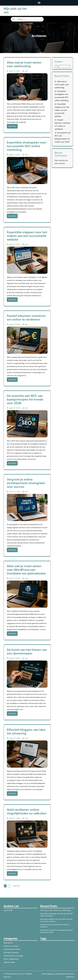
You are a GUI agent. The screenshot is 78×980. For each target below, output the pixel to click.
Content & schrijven (11, 946)
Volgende (16, 886)
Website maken (9, 962)
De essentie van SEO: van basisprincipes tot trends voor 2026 (25, 399)
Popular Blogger (47, 974)
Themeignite (60, 974)
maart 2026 (8, 910)
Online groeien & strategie (13, 956)
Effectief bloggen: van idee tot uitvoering (26, 731)
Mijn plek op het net (15, 10)
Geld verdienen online (12, 949)
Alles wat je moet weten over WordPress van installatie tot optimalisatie (26, 570)
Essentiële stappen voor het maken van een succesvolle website (27, 236)
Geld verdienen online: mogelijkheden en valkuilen (27, 811)
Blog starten (8, 943)
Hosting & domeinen (11, 953)
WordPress (70, 977)
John (26, 71)
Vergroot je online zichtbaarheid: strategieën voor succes (26, 483)
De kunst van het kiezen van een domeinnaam (27, 652)
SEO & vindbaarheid (11, 959)
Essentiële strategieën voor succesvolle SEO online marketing (27, 146)
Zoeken (59, 61)
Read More (12, 126)
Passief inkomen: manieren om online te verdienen (26, 318)
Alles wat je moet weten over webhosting (24, 64)
